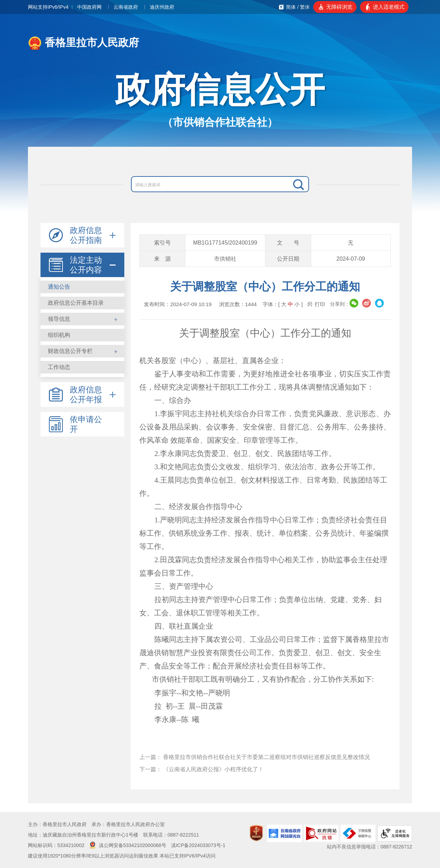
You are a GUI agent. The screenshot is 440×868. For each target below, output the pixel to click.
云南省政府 (126, 7)
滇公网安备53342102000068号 (128, 845)
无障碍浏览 (339, 7)
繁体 (305, 7)
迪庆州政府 (162, 7)
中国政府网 (89, 7)
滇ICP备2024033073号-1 (198, 845)
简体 (291, 7)
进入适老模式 (389, 7)
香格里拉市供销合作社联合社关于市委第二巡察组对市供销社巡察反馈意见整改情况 (266, 757)
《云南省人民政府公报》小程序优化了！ (213, 769)
